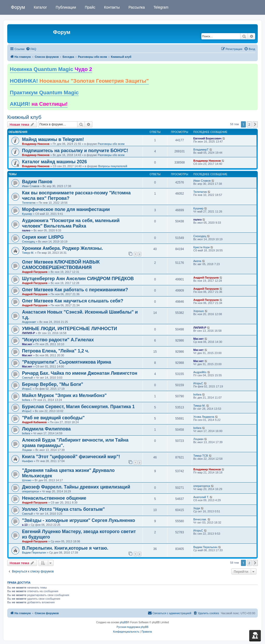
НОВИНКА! (79, 81)
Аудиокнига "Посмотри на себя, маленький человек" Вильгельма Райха (71, 223)
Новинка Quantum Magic (51, 69)
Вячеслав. (200, 519)
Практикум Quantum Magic (44, 93)
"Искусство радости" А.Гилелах (58, 340)
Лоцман (27, 450)
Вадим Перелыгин (34, 553)
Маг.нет (27, 344)
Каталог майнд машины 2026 (54, 162)
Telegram (161, 7)
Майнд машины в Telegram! (53, 139)
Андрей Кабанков (34, 422)
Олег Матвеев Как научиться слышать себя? (73, 301)
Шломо (27, 480)
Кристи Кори (201, 247)
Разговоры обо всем (111, 144)
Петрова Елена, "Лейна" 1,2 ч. (56, 351)
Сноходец (28, 242)
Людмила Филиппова (46, 429)
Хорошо (199, 311)
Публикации (65, 7)
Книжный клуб (24, 117)
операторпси (30, 491)
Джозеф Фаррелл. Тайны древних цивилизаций (76, 487)
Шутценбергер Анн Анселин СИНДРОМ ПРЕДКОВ (78, 279)
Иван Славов (31, 186)
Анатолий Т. (201, 497)
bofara (26, 400)
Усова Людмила (204, 417)
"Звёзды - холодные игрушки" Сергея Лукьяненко (79, 520)
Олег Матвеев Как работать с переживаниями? (75, 290)
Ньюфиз (27, 461)
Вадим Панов (37, 182)
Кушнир (27, 214)
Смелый (27, 378)
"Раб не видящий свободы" (53, 418)
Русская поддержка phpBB (132, 627)
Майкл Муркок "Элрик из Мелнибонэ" (64, 395)
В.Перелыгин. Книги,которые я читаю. (65, 548)
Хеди (197, 508)
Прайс (90, 7)
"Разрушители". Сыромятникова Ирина (67, 362)
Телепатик (29, 203)
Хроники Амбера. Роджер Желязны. (62, 248)
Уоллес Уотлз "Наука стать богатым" (63, 509)
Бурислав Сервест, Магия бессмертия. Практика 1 (78, 407)
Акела (197, 261)
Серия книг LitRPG (43, 237)
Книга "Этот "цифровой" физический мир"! (71, 457)
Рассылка (136, 7)
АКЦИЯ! (39, 104)
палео (26, 230)
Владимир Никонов (36, 144)
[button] (255, 124)
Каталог (40, 7)
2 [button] (249, 124)
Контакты (111, 7)
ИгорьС (27, 389)
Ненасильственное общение (54, 498)
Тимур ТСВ (201, 456)
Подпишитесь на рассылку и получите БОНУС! (75, 151)
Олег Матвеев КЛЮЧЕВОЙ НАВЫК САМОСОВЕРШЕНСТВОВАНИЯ (61, 265)
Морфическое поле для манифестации (66, 209)
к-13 (25, 525)
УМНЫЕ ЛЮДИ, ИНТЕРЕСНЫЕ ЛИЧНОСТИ (69, 329)
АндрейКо (200, 372)
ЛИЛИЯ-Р (28, 333)
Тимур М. (28, 253)
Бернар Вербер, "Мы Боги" (53, 384)
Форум (18, 7)
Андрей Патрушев (35, 272)
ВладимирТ (201, 150)
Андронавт (29, 322)
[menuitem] (31, 49)
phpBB (124, 622)
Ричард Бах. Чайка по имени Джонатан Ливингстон (80, 373)
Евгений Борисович (207, 138)
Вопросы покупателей (113, 166)
